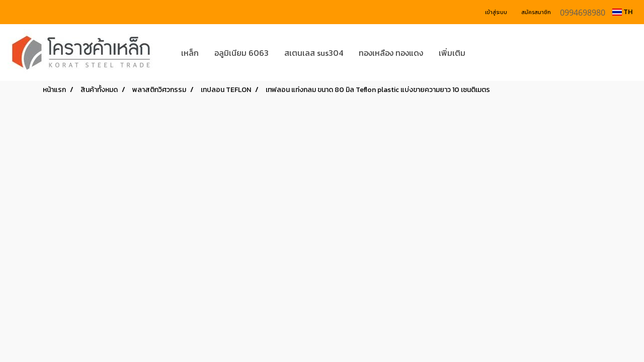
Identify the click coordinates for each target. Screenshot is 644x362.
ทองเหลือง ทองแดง (391, 53)
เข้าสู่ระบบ (496, 12)
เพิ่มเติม (452, 53)
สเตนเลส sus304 (314, 53)
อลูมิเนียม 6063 (242, 53)
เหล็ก (190, 53)
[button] (488, 53)
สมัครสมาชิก (536, 12)
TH (622, 12)
